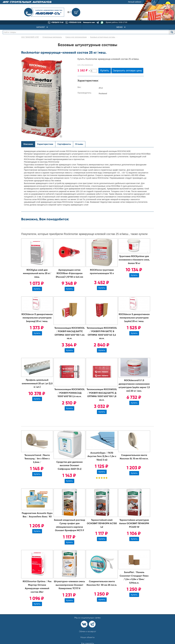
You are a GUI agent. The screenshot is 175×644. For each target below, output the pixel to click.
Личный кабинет (143, 2)
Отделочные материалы (52, 37)
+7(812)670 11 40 (57, 22)
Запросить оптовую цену (127, 71)
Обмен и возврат (88, 631)
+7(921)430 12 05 (75, 22)
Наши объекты (87, 637)
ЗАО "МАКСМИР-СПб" (30, 37)
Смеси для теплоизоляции (76, 37)
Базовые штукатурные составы (103, 37)
